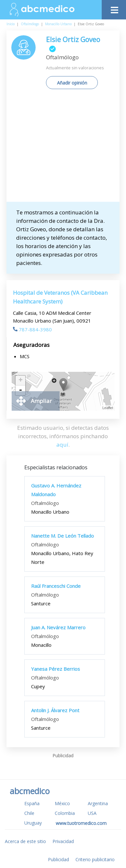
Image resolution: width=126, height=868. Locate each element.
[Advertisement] (63, 148)
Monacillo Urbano (58, 24)
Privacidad (63, 841)
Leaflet (108, 408)
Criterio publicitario (95, 859)
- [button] (20, 390)
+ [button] (21, 381)
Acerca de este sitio (25, 841)
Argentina (98, 803)
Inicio (11, 24)
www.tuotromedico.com (81, 823)
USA (92, 813)
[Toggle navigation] (114, 8)
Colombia (65, 813)
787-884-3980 (32, 329)
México (62, 803)
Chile (29, 813)
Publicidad (58, 859)
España (32, 803)
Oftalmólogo (30, 24)
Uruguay (33, 823)
